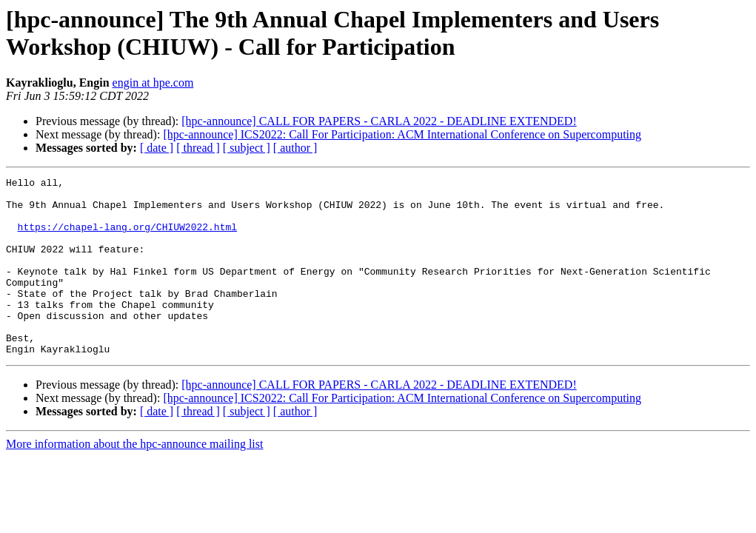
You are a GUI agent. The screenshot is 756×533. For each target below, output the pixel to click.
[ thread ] (198, 148)
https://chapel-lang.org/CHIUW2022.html (127, 238)
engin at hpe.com (153, 83)
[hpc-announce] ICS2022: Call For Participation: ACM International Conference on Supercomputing (402, 134)
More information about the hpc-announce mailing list (134, 479)
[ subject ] (247, 148)
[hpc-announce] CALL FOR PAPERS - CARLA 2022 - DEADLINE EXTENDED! (379, 121)
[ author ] (295, 148)
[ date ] (157, 148)
